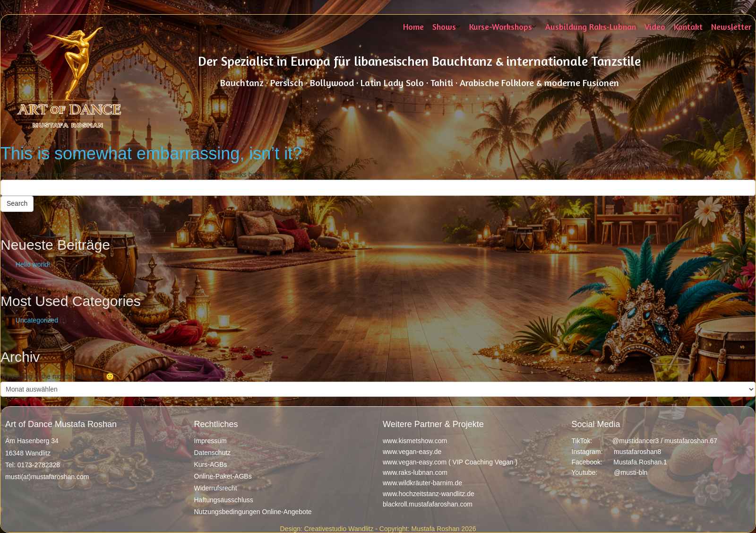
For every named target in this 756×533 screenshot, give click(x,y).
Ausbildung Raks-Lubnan (591, 26)
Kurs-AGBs (211, 464)
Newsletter (731, 26)
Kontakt (688, 26)
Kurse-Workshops (501, 26)
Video (655, 26)
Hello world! (33, 264)
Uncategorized (37, 320)
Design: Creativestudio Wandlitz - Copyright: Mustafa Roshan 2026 (378, 529)
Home (413, 26)
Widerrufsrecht (216, 488)
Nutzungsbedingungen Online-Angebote (253, 512)
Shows (444, 26)
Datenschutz (213, 453)
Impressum (210, 441)
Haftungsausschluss (224, 500)
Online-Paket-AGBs (223, 476)
